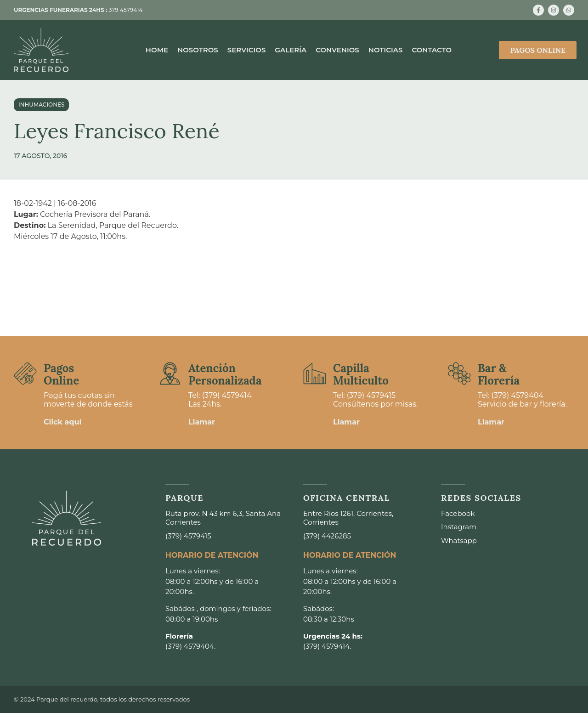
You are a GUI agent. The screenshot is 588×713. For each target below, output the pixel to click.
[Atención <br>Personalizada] (170, 373)
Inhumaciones (41, 105)
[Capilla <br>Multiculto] (315, 373)
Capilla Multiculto (361, 374)
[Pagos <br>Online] (25, 373)
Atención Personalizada (225, 374)
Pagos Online (61, 374)
